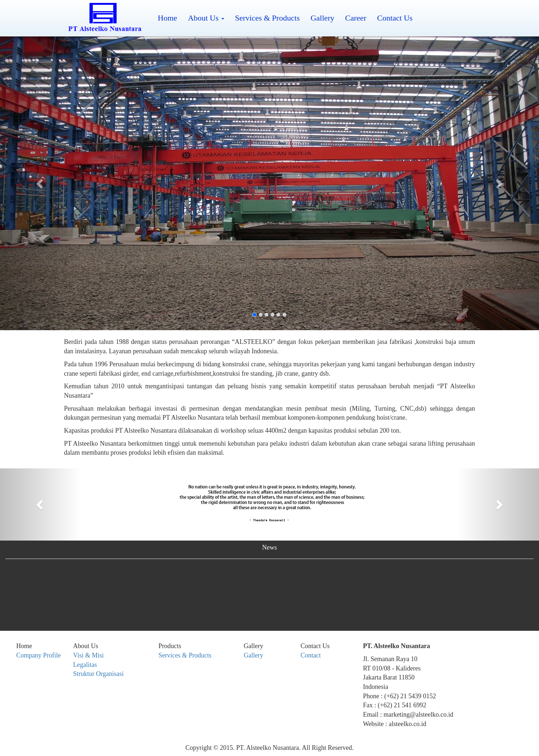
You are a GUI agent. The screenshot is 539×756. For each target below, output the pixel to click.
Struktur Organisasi (98, 674)
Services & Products (268, 18)
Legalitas (85, 665)
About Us (206, 18)
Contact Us (395, 18)
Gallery (322, 18)
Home (168, 18)
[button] (40, 183)
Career (356, 18)
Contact (311, 655)
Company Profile (39, 655)
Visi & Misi (89, 655)
